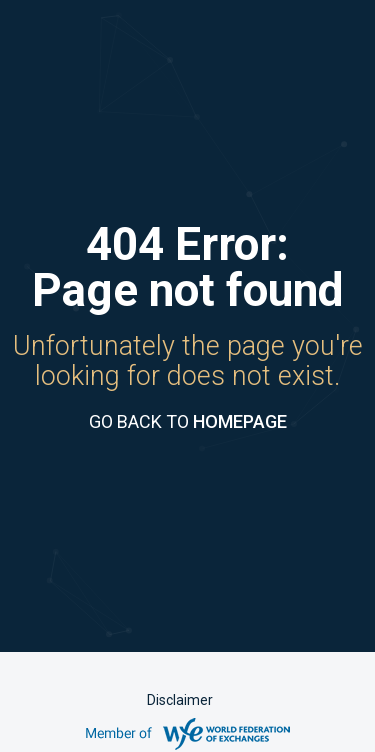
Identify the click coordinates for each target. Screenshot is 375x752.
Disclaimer (180, 700)
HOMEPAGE (240, 421)
